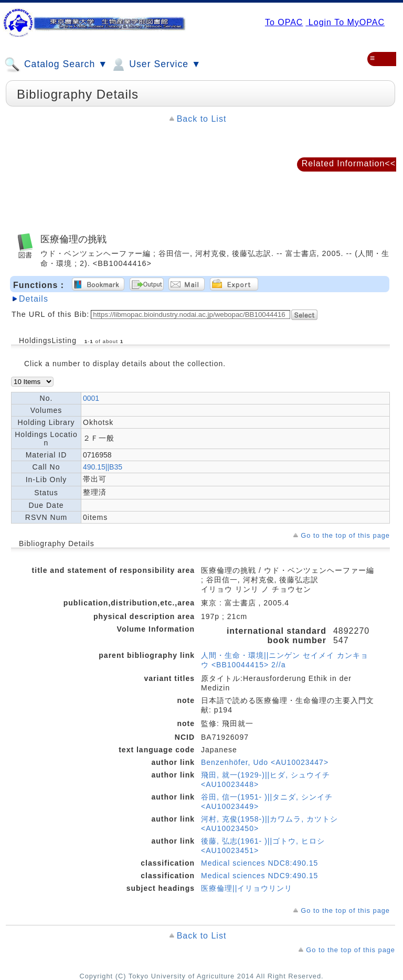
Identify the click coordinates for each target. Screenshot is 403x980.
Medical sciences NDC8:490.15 (259, 863)
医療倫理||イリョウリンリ (247, 888)
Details (34, 299)
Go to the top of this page (345, 535)
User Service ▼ (156, 65)
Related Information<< (349, 163)
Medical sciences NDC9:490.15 (259, 876)
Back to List (202, 119)
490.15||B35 (103, 467)
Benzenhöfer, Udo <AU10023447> (265, 762)
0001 (91, 398)
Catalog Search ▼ (56, 65)
